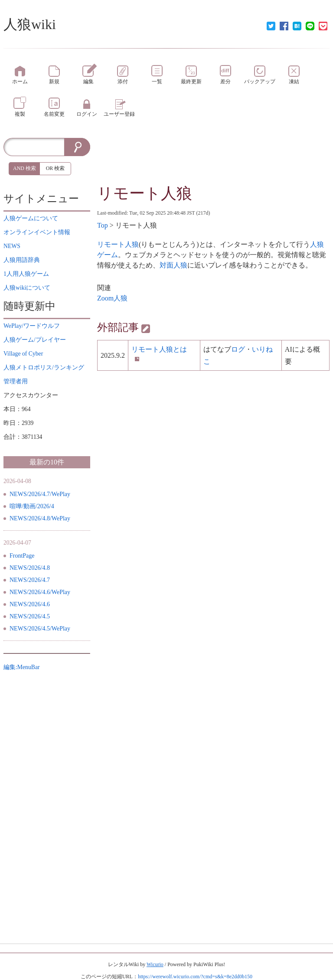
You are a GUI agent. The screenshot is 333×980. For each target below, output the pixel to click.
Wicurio (155, 964)
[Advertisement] (213, 160)
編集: (22, 667)
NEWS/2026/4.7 (30, 580)
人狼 (121, 298)
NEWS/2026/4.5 (30, 616)
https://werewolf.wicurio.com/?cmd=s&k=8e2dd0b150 (195, 977)
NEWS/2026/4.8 (30, 568)
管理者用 (16, 381)
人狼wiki (30, 24)
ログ (238, 349)
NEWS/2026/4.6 (30, 604)
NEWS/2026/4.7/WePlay (40, 494)
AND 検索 (24, 168)
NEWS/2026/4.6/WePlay (40, 592)
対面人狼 (173, 265)
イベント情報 (37, 232)
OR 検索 (55, 168)
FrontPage (22, 556)
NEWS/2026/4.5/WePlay (40, 629)
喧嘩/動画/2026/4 (32, 506)
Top (103, 225)
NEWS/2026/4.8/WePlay (40, 518)
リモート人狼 (145, 193)
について (31, 218)
